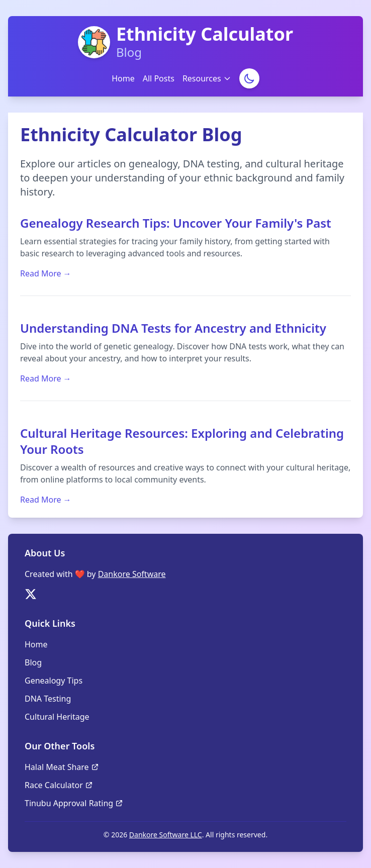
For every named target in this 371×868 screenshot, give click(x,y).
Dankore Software (132, 574)
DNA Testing (48, 699)
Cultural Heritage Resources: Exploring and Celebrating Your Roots (182, 441)
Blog (33, 662)
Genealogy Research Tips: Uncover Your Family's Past (176, 223)
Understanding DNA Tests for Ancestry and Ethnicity (173, 328)
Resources (207, 78)
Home (123, 78)
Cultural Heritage (57, 717)
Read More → (46, 273)
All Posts (159, 78)
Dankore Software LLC (166, 835)
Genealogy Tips (54, 681)
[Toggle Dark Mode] (249, 78)
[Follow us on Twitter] (31, 594)
